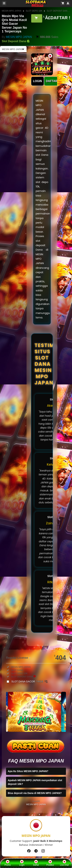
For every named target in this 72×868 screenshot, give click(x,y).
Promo (8, 863)
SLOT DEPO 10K (34, 11)
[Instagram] (43, 851)
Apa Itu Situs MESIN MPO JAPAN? (28, 771)
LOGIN (38, 81)
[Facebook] (29, 851)
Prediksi (50, 863)
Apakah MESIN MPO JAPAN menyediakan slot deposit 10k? (35, 782)
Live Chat (64, 863)
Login (22, 863)
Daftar (36, 863)
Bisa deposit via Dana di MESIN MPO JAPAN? (35, 793)
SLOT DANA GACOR (29, 681)
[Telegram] (36, 851)
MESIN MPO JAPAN (12, 11)
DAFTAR (52, 81)
